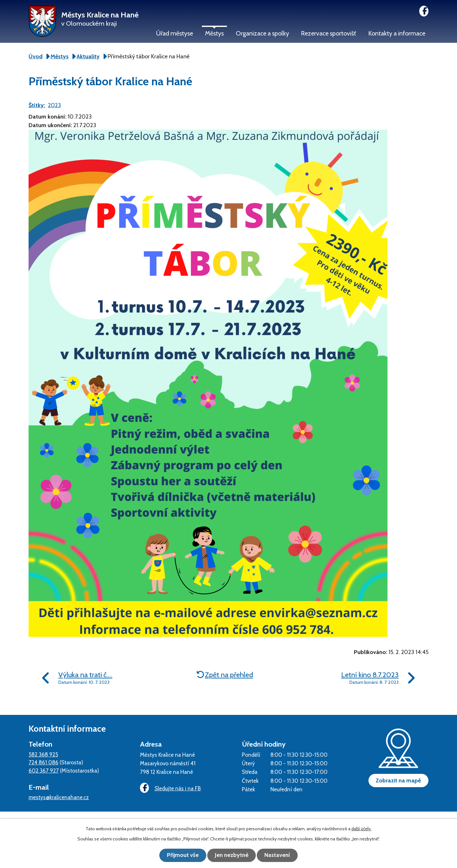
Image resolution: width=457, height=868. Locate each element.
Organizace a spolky (262, 33)
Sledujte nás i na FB (170, 788)
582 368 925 (43, 754)
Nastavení (279, 855)
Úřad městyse (175, 33)
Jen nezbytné (232, 855)
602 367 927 (44, 771)
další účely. (361, 829)
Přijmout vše (181, 855)
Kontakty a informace (397, 33)
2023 (54, 105)
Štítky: (37, 105)
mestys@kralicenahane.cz (59, 797)
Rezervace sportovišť (328, 33)
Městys (214, 33)
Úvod (36, 56)
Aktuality (88, 56)
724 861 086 (43, 762)
